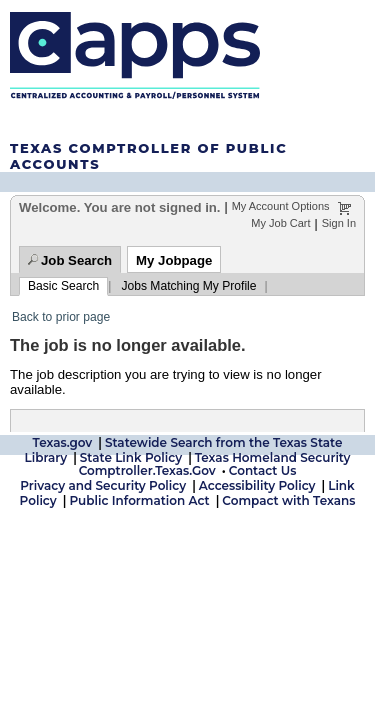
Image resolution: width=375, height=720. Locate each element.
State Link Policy (131, 454)
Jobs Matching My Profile (188, 286)
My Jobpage (174, 260)
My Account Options (281, 206)
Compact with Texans (288, 497)
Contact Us (263, 467)
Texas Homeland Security (273, 454)
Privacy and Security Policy (103, 482)
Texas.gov (63, 439)
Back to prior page (61, 317)
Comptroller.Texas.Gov (147, 467)
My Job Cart (280, 223)
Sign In (339, 223)
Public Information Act (139, 497)
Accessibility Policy (257, 482)
